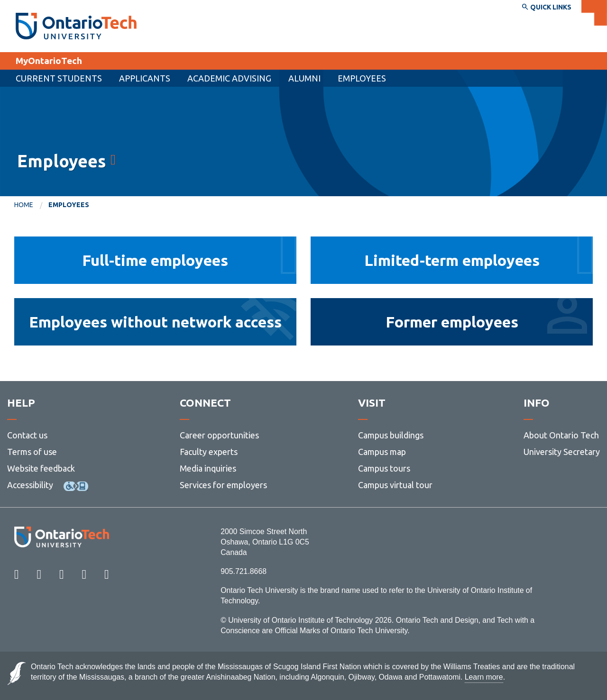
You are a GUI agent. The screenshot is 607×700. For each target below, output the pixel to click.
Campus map (382, 452)
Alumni (304, 78)
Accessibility (30, 485)
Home (24, 205)
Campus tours (384, 468)
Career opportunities (219, 435)
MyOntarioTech (49, 61)
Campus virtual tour (395, 485)
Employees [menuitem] (69, 205)
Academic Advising (229, 78)
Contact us (27, 435)
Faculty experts (209, 452)
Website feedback (41, 468)
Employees (362, 78)
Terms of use (32, 452)
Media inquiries (208, 468)
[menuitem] (145, 78)
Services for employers (223, 485)
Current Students (59, 78)
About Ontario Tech (561, 435)
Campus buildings (391, 435)
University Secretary (562, 452)
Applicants (145, 78)
